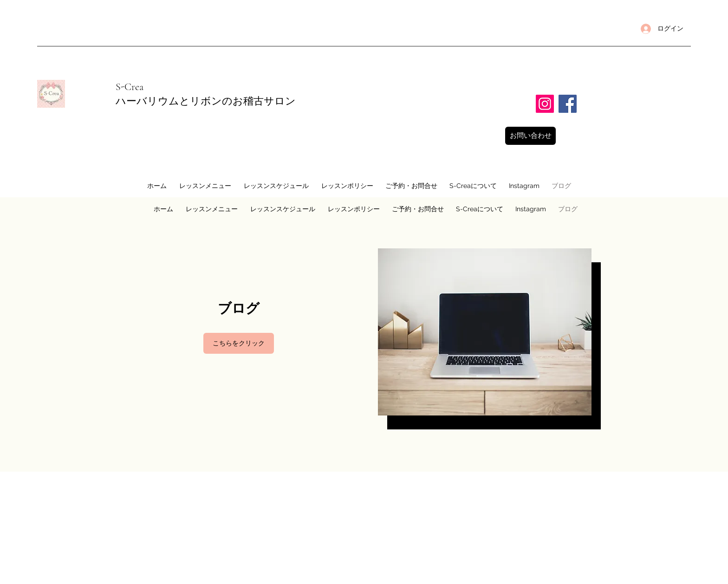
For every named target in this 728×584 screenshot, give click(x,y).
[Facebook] (568, 104)
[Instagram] (545, 104)
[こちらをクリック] (239, 343)
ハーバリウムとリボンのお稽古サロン (211, 101)
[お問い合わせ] (530, 136)
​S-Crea (130, 87)
